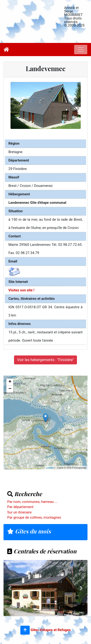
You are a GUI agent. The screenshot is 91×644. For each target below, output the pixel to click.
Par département (20, 507)
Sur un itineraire (19, 512)
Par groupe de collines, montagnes (34, 517)
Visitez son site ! (21, 290)
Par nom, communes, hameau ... (32, 502)
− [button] (10, 389)
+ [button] (10, 382)
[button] (25, 630)
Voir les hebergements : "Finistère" (45, 360)
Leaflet (50, 468)
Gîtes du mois (29, 531)
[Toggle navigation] (81, 50)
